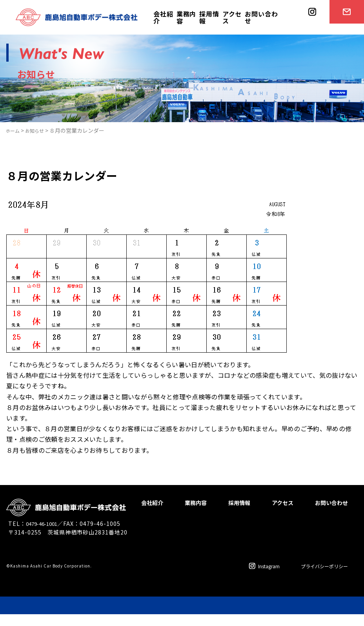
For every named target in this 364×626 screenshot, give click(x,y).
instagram (309, 34)
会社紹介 (163, 17)
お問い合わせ (261, 17)
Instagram (252, 578)
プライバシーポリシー (318, 578)
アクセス (232, 17)
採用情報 (209, 17)
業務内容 (186, 17)
